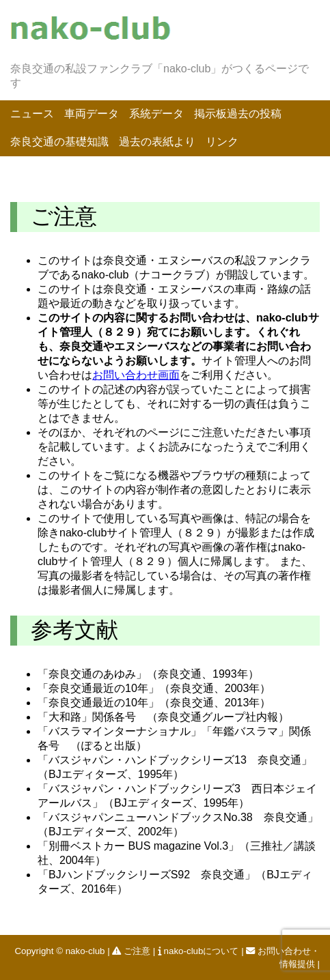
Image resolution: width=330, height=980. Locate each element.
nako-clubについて (200, 951)
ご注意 (132, 951)
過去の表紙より (157, 142)
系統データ (156, 114)
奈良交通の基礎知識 (59, 142)
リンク (222, 142)
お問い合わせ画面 (136, 375)
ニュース (32, 114)
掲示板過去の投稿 (238, 114)
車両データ (92, 114)
